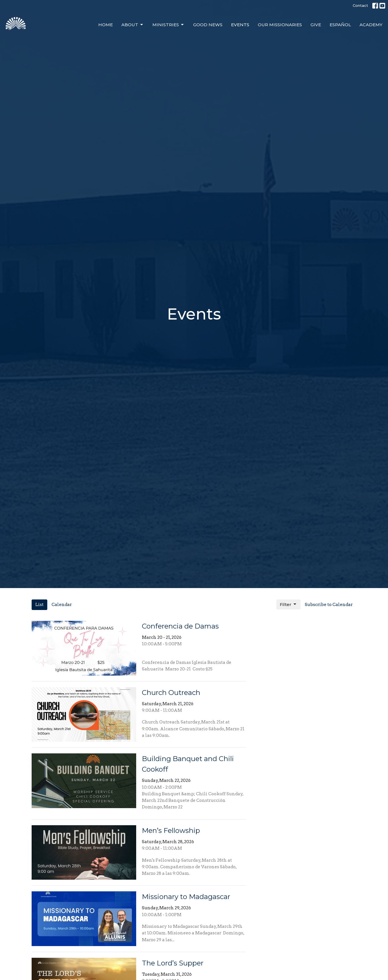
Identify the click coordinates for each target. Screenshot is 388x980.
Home (106, 25)
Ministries (169, 25)
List (39, 605)
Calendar (62, 605)
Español (340, 25)
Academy (371, 25)
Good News (208, 25)
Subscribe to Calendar (329, 605)
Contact (360, 5)
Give (316, 25)
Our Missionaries (280, 25)
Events (240, 25)
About (133, 25)
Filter (288, 604)
